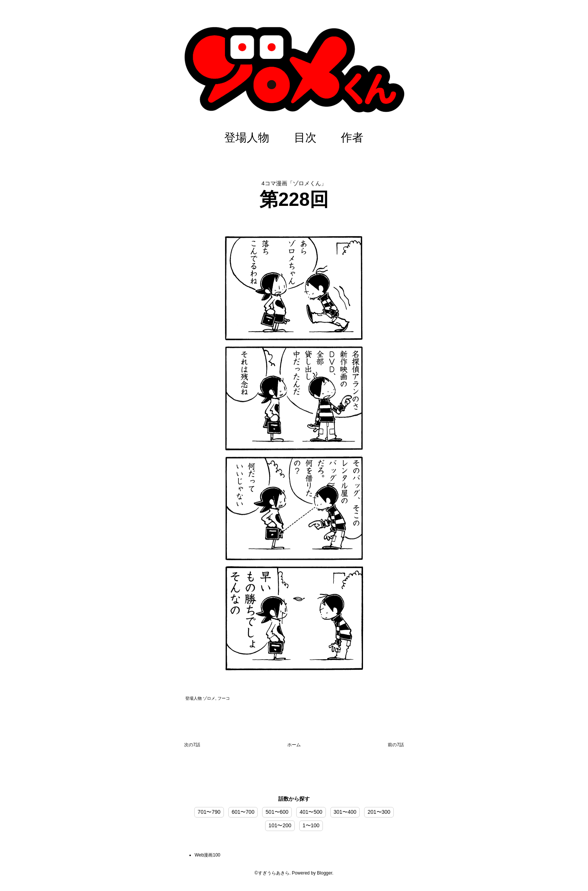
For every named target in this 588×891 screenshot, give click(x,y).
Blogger (325, 873)
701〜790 (209, 812)
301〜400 (345, 812)
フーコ (224, 698)
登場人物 (247, 137)
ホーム (294, 745)
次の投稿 (192, 746)
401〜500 (311, 812)
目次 (305, 137)
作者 (352, 137)
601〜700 (243, 812)
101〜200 (280, 825)
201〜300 (379, 812)
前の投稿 (396, 746)
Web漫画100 (207, 855)
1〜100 (311, 825)
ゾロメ (209, 698)
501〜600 (277, 812)
